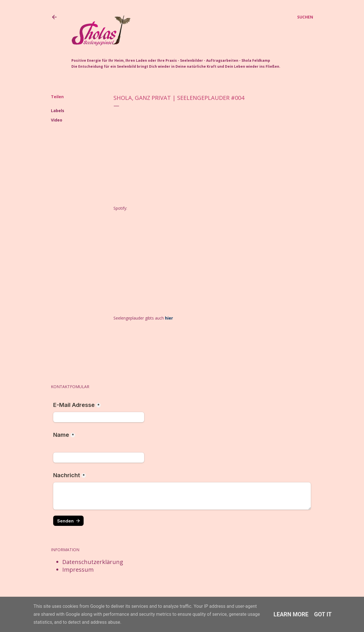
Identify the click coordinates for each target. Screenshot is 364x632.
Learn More (291, 614)
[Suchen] (305, 17)
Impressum (78, 569)
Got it (323, 614)
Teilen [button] (57, 97)
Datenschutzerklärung (93, 561)
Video (57, 120)
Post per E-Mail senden (146, 343)
